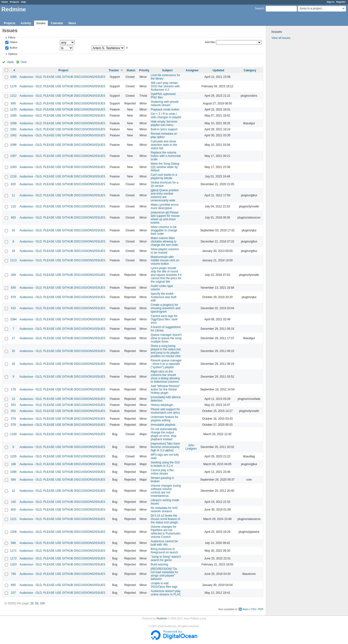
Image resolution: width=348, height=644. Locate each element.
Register (341, 2)
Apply (11, 62)
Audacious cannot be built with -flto (164, 543)
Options (13, 54)
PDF (261, 609)
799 (13, 574)
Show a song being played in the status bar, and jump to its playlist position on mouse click (166, 351)
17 (13, 338)
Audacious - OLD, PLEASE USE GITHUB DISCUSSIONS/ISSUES (62, 77)
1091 (13, 129)
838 (13, 288)
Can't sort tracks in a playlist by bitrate (164, 176)
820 (13, 184)
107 (13, 593)
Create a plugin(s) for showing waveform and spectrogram (166, 308)
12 (13, 491)
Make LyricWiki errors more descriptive (165, 206)
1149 (13, 434)
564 (13, 480)
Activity (26, 23)
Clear (24, 62)
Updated (218, 70)
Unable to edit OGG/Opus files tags (164, 585)
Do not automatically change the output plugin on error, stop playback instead (164, 434)
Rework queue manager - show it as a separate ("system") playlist (166, 364)
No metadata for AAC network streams (164, 510)
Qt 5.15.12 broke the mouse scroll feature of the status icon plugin (165, 519)
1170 (13, 110)
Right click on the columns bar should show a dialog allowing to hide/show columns (165, 377)
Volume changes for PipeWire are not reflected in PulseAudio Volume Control (166, 532)
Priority (144, 70)
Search (259, 8)
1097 (13, 156)
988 (13, 543)
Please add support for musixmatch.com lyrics (165, 411)
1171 (13, 551)
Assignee (192, 70)
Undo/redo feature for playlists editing (165, 419)
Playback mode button (165, 110)
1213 (13, 260)
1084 (13, 319)
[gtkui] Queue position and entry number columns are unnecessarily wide (165, 195)
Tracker (114, 70)
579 (13, 419)
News (72, 23)
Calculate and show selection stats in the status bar (164, 145)
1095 (13, 116)
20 (13, 351)
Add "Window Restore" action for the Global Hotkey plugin (165, 389)
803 (13, 218)
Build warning (159, 564)
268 (13, 275)
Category (250, 70)
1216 (13, 176)
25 (32, 603)
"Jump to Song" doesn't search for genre (166, 558)
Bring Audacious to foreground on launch (164, 551)
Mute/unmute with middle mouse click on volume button (165, 260)
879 (13, 297)
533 (13, 308)
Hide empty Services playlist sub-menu (164, 123)
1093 (13, 167)
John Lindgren (191, 447)
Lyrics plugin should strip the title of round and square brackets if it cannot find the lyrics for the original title (166, 275)
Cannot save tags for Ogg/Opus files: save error (164, 319)
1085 (13, 77)
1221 (13, 519)
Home (5, 2)
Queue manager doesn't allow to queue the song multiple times (166, 338)
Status (13, 42)
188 (13, 464)
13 (13, 399)
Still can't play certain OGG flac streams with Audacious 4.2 (165, 86)
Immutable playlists (163, 425)
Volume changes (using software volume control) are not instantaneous (166, 491)
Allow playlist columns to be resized (165, 251)
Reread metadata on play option (164, 135)
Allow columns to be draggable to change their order (164, 230)
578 (13, 425)
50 (37, 603)
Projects (14, 2)
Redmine (162, 618)
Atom (245, 609)
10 (13, 230)
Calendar (57, 23)
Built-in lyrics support (164, 129)
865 (13, 585)
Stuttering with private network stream (165, 103)
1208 (13, 532)
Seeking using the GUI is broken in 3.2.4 (165, 464)
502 (13, 411)
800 (13, 510)
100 (13, 502)
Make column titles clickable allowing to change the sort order (165, 241)
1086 (13, 472)
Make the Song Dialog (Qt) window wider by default (165, 167)
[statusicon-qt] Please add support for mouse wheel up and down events (165, 218)
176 (13, 389)
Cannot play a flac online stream (162, 472)
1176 (13, 86)
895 (13, 103)
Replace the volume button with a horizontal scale (166, 156)
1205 (13, 456)
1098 (13, 123)
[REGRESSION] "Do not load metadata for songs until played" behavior (164, 574)
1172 (13, 558)
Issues (41, 23)
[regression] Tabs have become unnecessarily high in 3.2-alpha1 (165, 447)
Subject (167, 70)
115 (13, 206)
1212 (13, 96)
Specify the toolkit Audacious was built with (164, 297)
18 (13, 364)
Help (24, 2)
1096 (13, 145)
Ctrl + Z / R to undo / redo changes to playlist (166, 116)
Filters (12, 37)
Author (13, 48)
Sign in (331, 2)
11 (13, 195)
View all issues (281, 38)
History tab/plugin (162, 405)
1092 (13, 135)
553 (13, 405)
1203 (13, 564)
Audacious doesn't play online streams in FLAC (166, 593)
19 (13, 251)
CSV (253, 609)
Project (63, 70)
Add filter (210, 42)
